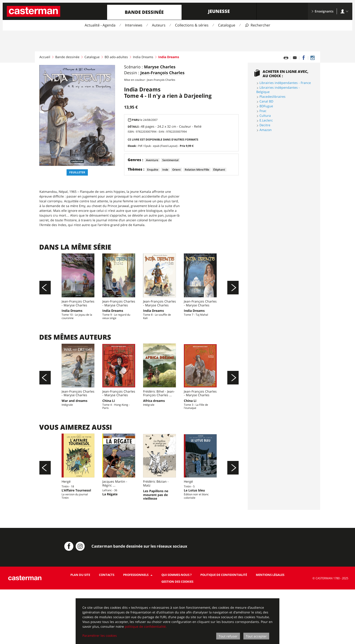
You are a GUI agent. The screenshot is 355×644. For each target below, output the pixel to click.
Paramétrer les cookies (100, 636)
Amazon (266, 130)
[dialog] (177, 621)
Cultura (265, 116)
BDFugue (266, 106)
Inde (165, 170)
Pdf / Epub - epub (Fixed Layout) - (166, 146)
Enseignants (322, 11)
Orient (176, 170)
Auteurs (159, 25)
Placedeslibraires (272, 97)
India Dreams (143, 57)
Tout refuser (228, 636)
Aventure (152, 160)
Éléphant (219, 170)
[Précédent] (45, 297)
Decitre (265, 125)
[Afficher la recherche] (258, 25)
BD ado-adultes (116, 57)
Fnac (263, 111)
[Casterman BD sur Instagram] (312, 58)
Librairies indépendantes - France (285, 83)
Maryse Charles (160, 67)
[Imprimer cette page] (286, 58)
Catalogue (227, 25)
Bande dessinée (144, 12)
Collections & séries (192, 25)
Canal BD (266, 101)
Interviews (134, 25)
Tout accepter (256, 636)
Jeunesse (219, 11)
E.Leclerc (266, 120)
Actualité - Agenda (100, 25)
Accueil (45, 57)
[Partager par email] (295, 58)
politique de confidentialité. (146, 626)
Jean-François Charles (162, 73)
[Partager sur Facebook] (304, 58)
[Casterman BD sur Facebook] (69, 601)
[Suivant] (233, 297)
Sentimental (170, 160)
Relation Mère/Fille (197, 170)
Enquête (153, 170)
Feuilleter (77, 172)
